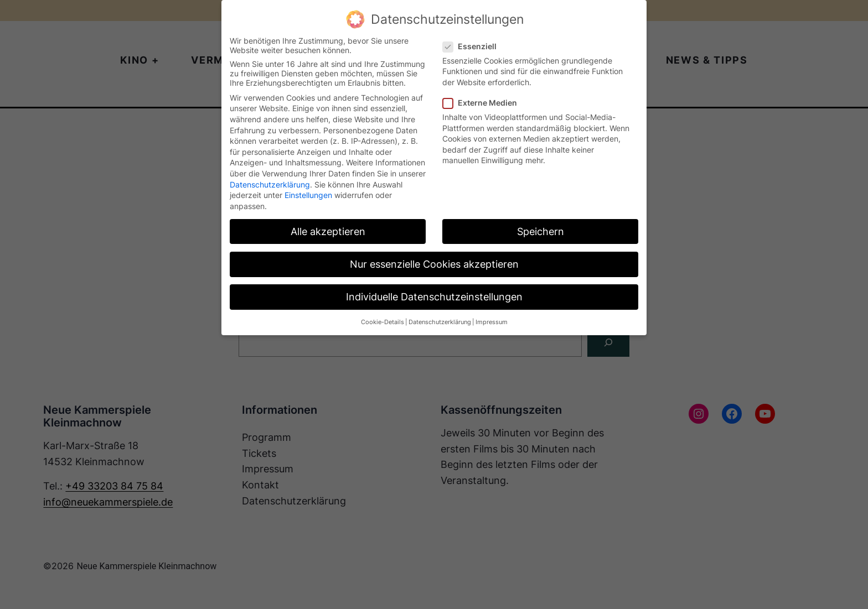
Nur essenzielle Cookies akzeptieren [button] (434, 264)
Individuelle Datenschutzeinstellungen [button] (434, 297)
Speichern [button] (541, 231)
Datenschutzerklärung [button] (440, 322)
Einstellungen (308, 195)
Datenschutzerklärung (270, 184)
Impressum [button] (492, 322)
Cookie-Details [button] (383, 322)
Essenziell (474, 46)
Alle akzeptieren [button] (328, 231)
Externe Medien (484, 103)
